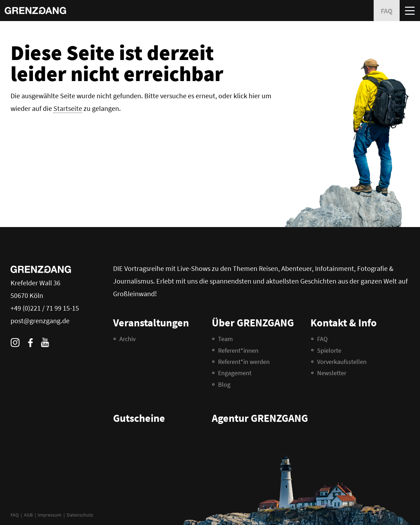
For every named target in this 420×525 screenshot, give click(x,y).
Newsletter (332, 373)
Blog (224, 384)
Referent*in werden (244, 362)
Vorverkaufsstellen (342, 362)
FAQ (15, 515)
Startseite (68, 108)
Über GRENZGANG (253, 323)
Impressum (50, 515)
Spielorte (329, 350)
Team (225, 339)
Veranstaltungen (151, 323)
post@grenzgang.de (40, 321)
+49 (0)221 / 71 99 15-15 (45, 308)
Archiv (127, 339)
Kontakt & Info (344, 323)
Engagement (235, 373)
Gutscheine (139, 418)
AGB (28, 515)
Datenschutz (80, 515)
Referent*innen (238, 350)
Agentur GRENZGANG (260, 418)
